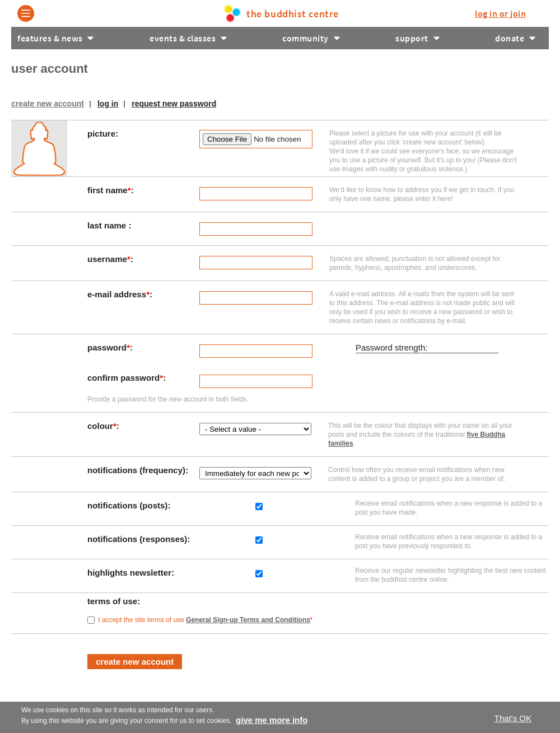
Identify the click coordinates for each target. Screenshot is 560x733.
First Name (109, 190)
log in (500, 13)
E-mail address (118, 294)
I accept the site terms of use (205, 620)
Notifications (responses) (139, 539)
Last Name (108, 225)
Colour (102, 426)
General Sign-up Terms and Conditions (248, 620)
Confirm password (125, 378)
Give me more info (272, 720)
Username (109, 259)
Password (109, 347)
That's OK (513, 718)
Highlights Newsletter (130, 573)
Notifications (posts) (129, 505)
